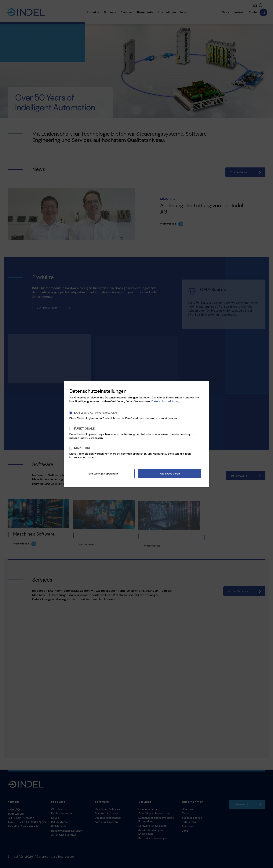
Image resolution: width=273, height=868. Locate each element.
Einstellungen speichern (103, 474)
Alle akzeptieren (170, 474)
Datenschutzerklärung (165, 401)
